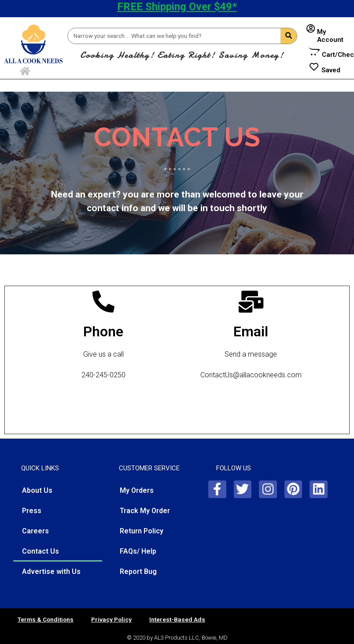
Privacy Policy (111, 619)
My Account (330, 36)
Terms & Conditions (46, 619)
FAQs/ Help (138, 551)
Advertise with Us (51, 571)
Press (32, 511)
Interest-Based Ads (177, 619)
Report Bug (138, 571)
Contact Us (41, 551)
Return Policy (142, 531)
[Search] (289, 36)
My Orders (137, 490)
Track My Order (145, 511)
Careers (35, 531)
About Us (37, 490)
